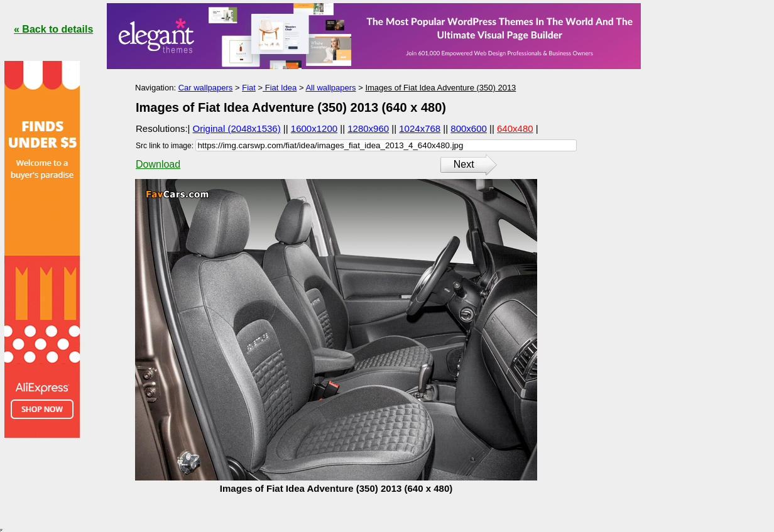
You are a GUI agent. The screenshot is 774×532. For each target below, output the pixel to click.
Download (158, 164)
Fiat (249, 88)
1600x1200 (314, 128)
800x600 (469, 128)
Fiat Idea (280, 88)
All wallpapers (330, 88)
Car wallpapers (206, 88)
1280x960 (368, 128)
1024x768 (420, 128)
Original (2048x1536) (237, 128)
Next (464, 164)
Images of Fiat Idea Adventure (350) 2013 (440, 88)
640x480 (515, 128)
